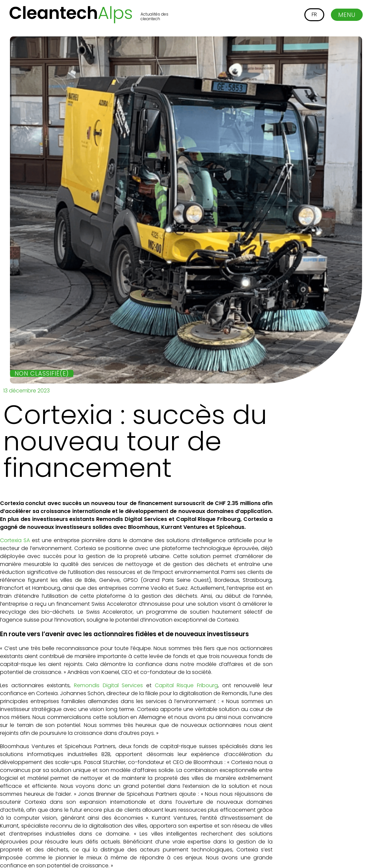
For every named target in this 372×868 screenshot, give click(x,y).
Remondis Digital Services (108, 685)
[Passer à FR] (314, 15)
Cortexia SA (15, 540)
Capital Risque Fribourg (186, 685)
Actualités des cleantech (155, 16)
